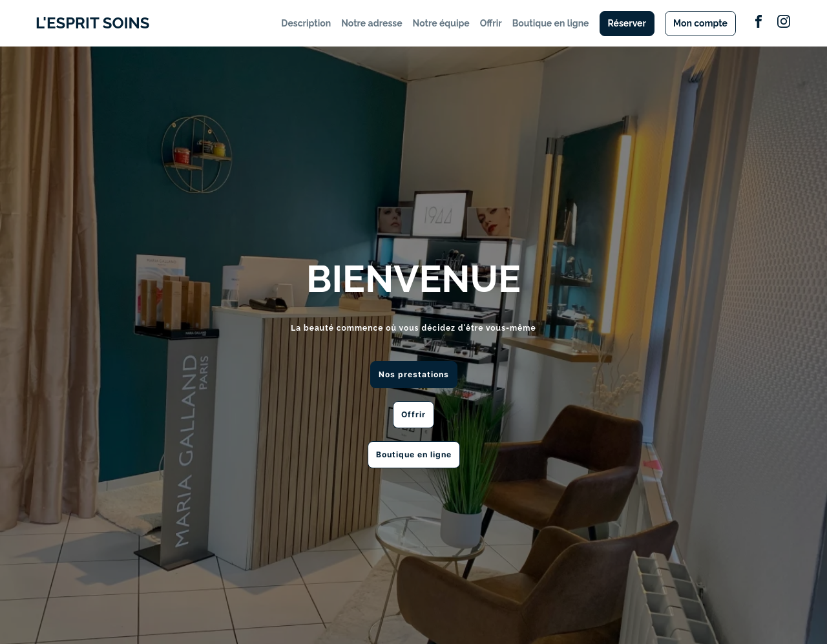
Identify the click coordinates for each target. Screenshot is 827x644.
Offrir (491, 23)
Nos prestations (414, 374)
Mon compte (700, 23)
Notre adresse (372, 23)
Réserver (627, 23)
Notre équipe (441, 23)
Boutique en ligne (551, 23)
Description (306, 23)
